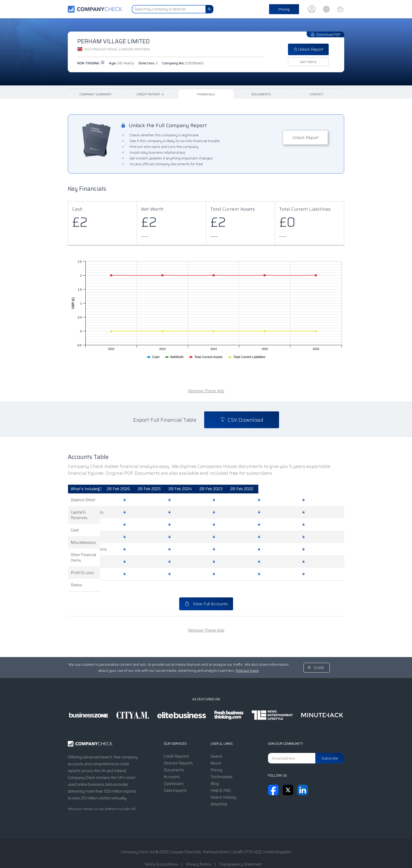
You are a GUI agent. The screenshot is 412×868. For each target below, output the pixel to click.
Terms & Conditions (161, 853)
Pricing (284, 9)
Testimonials (222, 766)
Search (216, 745)
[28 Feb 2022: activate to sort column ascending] (322, 489)
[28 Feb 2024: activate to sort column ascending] (234, 489)
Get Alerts (308, 62)
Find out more (247, 659)
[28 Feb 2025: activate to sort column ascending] (190, 489)
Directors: (148, 63)
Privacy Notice (199, 853)
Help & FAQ (221, 779)
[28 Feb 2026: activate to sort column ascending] (146, 489)
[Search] (209, 9)
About (216, 752)
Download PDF (325, 34)
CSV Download (242, 420)
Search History (223, 786)
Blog (215, 773)
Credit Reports (176, 745)
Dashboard (174, 773)
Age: (122, 63)
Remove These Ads (206, 391)
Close (319, 657)
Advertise (219, 793)
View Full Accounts (206, 593)
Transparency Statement (241, 853)
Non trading (91, 63)
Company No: (183, 63)
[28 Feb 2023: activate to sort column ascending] (278, 489)
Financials (206, 94)
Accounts (172, 766)
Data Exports (175, 779)
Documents (261, 94)
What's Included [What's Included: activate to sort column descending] (85, 489)
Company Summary (95, 94)
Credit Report (151, 94)
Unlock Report (308, 49)
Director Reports (178, 752)
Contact (316, 94)
